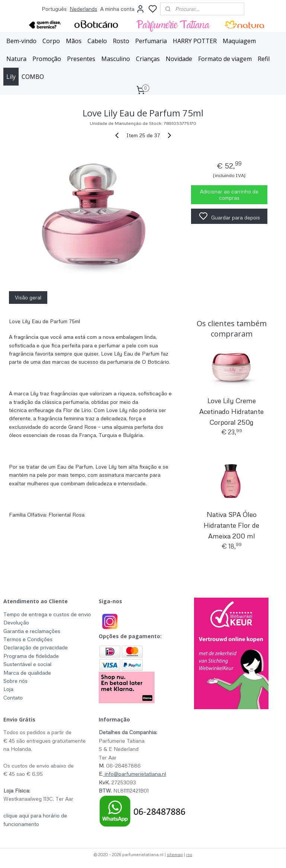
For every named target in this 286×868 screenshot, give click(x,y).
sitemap (175, 854)
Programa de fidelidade (31, 656)
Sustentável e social (27, 664)
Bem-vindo (21, 41)
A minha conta (123, 9)
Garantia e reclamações (32, 631)
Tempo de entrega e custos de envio (47, 614)
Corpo (51, 41)
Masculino (116, 59)
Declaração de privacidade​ (36, 647)
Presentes (81, 59)
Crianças (148, 59)
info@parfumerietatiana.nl (135, 774)
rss (189, 854)
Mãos (74, 41)
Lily (11, 77)
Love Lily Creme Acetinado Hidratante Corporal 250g (231, 411)
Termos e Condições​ (28, 639)
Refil (264, 59)
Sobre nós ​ (16, 681)
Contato (13, 697)
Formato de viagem (225, 59)
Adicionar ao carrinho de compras (229, 195)
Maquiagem (239, 41)
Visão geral (28, 297)
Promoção (47, 59)
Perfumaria (151, 41)
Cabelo (97, 41)
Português (54, 9)
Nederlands (83, 9)
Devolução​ (16, 622)
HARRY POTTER (195, 41)
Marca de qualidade (27, 673)
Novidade (179, 59)
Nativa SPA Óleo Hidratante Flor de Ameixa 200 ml (231, 525)
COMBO (33, 77)
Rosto (121, 41)
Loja (8, 689)
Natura (16, 59)
